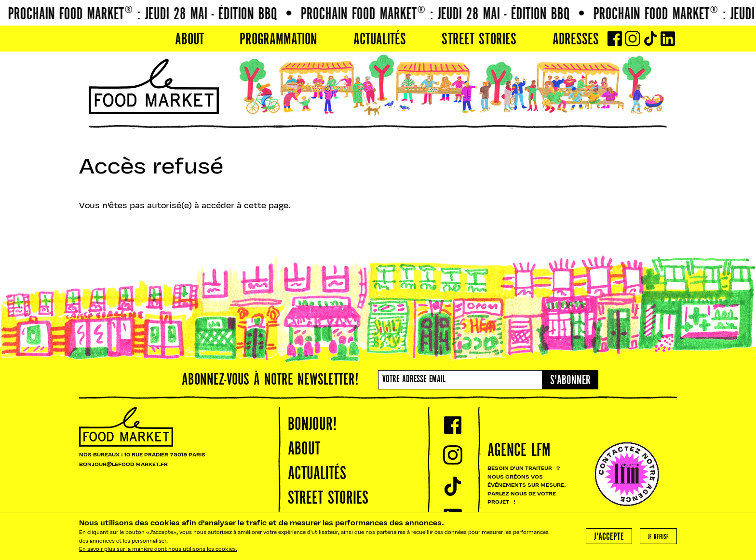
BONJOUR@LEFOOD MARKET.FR (123, 465)
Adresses (576, 40)
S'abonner (570, 381)
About (189, 40)
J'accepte (609, 537)
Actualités (380, 40)
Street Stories (479, 40)
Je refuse (658, 537)
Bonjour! (312, 425)
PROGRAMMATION (278, 40)
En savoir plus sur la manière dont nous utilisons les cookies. (158, 550)
